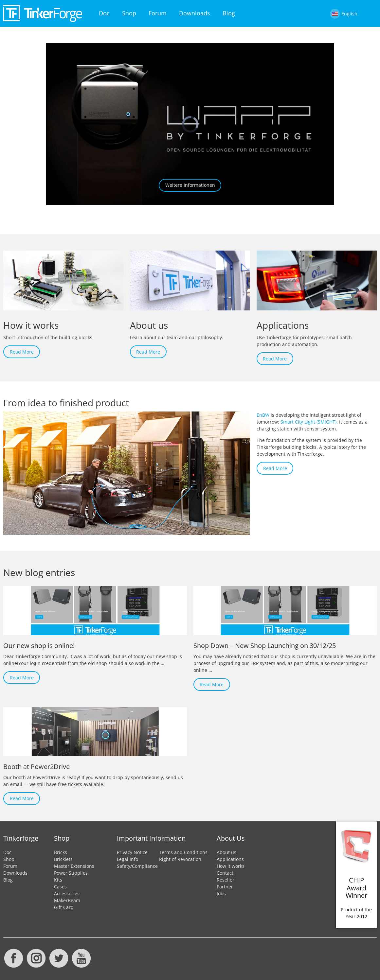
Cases (60, 887)
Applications (230, 859)
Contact (225, 873)
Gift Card (64, 907)
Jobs (221, 893)
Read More (22, 352)
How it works (231, 866)
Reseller (226, 880)
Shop (129, 13)
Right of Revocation (180, 859)
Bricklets (63, 859)
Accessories (67, 893)
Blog (229, 13)
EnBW (263, 415)
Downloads (195, 13)
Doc (104, 13)
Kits (58, 880)
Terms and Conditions (183, 852)
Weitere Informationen (190, 185)
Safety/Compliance (137, 866)
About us (226, 852)
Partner (225, 887)
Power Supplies (71, 873)
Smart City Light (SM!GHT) (308, 422)
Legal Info (127, 859)
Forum (158, 13)
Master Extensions (74, 866)
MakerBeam (67, 900)
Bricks (61, 852)
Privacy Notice (132, 852)
